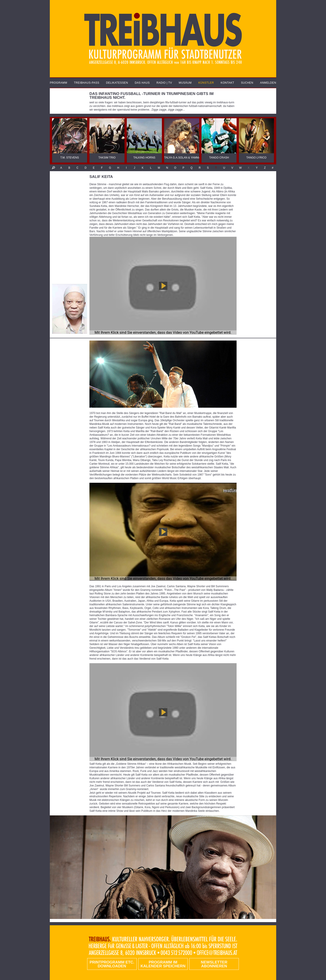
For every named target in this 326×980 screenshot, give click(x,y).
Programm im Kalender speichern (163, 964)
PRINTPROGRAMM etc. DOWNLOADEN (112, 964)
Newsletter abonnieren (214, 964)
